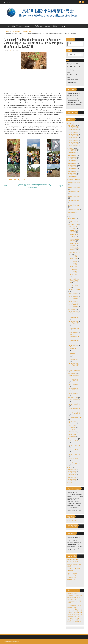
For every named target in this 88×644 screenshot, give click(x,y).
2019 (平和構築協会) (74, 210)
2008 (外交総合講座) (75, 400)
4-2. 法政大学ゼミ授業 (74, 290)
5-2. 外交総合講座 (73, 398)
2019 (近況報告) (73, 166)
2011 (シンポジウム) (75, 454)
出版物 (48, 26)
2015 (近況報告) (73, 155)
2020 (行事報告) (73, 135)
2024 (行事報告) (73, 146)
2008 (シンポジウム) (75, 441)
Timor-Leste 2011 (75, 341)
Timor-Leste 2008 (75, 317)
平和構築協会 (38, 26)
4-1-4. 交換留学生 (74, 279)
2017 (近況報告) (73, 161)
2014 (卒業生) (74, 269)
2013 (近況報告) (73, 150)
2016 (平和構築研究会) (74, 196)
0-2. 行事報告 (72, 125)
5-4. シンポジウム (73, 439)
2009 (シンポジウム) (75, 445)
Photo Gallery (72, 218)
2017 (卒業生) (74, 275)
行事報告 (27, 26)
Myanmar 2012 (27, 32)
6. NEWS (70, 467)
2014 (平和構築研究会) (74, 187)
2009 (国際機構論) (74, 380)
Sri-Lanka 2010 (74, 324)
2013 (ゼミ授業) (73, 307)
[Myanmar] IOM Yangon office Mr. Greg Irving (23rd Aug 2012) (34, 184)
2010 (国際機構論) (74, 384)
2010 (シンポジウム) (75, 450)
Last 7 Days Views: (73, 67)
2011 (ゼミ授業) (73, 301)
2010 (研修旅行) (73, 322)
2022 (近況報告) (73, 174)
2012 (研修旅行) (16, 32)
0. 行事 (69, 123)
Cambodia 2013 (74, 366)
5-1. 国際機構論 (73, 374)
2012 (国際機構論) (74, 393)
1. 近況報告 (71, 148)
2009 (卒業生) (74, 256)
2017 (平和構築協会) (74, 201)
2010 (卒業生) (74, 259)
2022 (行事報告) (73, 140)
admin (10, 51)
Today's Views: (72, 64)
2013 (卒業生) (74, 267)
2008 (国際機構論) (74, 376)
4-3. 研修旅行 (72, 309)
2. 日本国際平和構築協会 (74, 179)
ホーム (7, 26)
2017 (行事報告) (73, 127)
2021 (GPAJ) (72, 212)
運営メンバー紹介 (59, 26)
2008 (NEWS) (72, 469)
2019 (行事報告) (73, 132)
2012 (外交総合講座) (75, 413)
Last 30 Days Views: (73, 70)
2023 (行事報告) (73, 143)
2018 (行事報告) (73, 130)
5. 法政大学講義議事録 (74, 370)
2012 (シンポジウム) (75, 459)
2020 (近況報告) (73, 169)
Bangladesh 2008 (75, 313)
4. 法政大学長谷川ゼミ (74, 221)
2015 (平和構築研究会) (74, 192)
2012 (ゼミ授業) (73, 304)
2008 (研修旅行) (73, 311)
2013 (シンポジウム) (75, 463)
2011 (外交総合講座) (75, 409)
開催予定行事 (17, 26)
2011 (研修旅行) (73, 333)
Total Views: (71, 80)
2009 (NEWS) (72, 472)
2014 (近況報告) (73, 153)
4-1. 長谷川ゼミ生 (73, 225)
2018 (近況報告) (73, 163)
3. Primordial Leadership (74, 215)
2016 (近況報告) (73, 158)
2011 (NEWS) (72, 477)
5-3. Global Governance (75, 417)
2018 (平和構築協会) (74, 205)
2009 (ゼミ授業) (73, 296)
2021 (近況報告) (73, 171)
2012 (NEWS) (72, 480)
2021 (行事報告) (73, 138)
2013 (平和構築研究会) (74, 183)
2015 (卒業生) (74, 272)
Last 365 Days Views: (74, 75)
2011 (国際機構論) (74, 389)
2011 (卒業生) (74, 261)
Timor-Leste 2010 (75, 328)
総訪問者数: (71, 83)
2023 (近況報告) (73, 177)
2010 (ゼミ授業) (73, 299)
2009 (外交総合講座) (75, 404)
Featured (70, 483)
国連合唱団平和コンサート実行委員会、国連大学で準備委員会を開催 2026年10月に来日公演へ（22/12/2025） (75, 597)
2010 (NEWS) (72, 475)
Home (7, 32)
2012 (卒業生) (74, 264)
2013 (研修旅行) (73, 364)
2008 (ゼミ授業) (73, 293)
